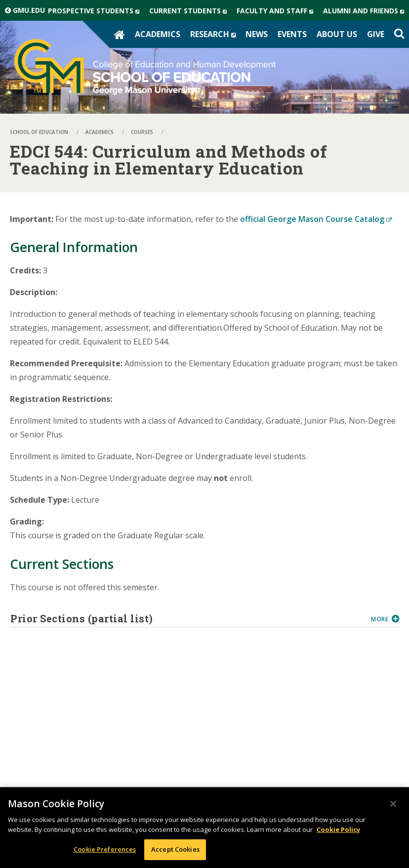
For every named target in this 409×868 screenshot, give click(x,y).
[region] (204, 828)
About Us (337, 34)
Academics (158, 34)
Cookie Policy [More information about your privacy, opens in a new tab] (338, 829)
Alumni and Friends (366, 11)
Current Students (190, 11)
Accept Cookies (175, 849)
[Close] (393, 804)
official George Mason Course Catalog (316, 219)
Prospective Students (96, 11)
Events (292, 34)
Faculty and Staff (277, 11)
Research (215, 34)
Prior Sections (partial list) (187, 618)
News (257, 34)
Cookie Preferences (105, 849)
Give (376, 34)
